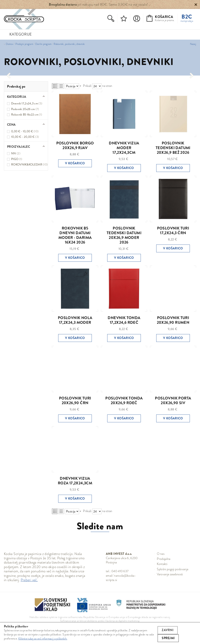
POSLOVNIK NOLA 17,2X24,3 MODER (75, 320)
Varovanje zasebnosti (170, 574)
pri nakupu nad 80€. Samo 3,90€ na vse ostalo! (98, 4)
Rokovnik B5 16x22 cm (27, 115)
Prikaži (87, 86)
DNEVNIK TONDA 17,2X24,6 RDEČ (124, 320)
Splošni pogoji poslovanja (173, 569)
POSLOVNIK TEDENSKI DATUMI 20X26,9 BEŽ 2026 (173, 148)
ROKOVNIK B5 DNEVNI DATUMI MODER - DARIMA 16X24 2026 (75, 235)
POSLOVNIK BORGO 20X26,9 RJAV (75, 145)
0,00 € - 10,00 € (25, 131)
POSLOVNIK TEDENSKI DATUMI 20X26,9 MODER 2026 (124, 235)
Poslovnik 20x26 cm (25, 109)
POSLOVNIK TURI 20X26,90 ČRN (75, 401)
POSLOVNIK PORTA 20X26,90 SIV (173, 401)
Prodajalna (164, 559)
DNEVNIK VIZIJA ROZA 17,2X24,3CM (75, 481)
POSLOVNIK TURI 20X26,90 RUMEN (173, 320)
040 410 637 (120, 571)
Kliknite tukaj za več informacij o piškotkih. (43, 639)
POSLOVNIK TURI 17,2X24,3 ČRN (173, 231)
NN (16, 153)
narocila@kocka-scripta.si (121, 578)
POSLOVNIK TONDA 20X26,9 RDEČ (124, 401)
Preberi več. (29, 580)
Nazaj (193, 44)
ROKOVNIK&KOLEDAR (29, 165)
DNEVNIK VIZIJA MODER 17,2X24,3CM (124, 148)
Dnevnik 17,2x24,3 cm (27, 103)
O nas (161, 554)
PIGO (17, 159)
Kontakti (162, 564)
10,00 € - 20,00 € (25, 137)
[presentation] (8, 76)
